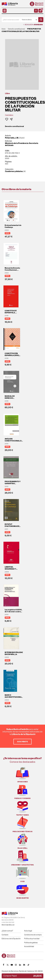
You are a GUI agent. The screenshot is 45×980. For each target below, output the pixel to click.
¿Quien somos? (7, 931)
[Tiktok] (28, 965)
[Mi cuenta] (36, 11)
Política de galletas (31, 943)
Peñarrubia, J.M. (12, 138)
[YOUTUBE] (12, 965)
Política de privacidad (32, 939)
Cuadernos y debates (14, 171)
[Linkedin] (20, 965)
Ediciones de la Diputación (11, 939)
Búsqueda (33, 25)
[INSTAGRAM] (16, 965)
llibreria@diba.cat (8, 925)
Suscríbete (23, 742)
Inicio (4, 29)
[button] (40, 11)
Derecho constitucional (14, 126)
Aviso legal (28, 931)
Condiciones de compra (33, 935)
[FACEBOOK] (3, 965)
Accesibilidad (29, 946)
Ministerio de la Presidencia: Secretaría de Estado (22, 144)
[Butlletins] (24, 965)
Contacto (5, 935)
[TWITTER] (8, 965)
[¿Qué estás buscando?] (11, 20)
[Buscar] (41, 20)
